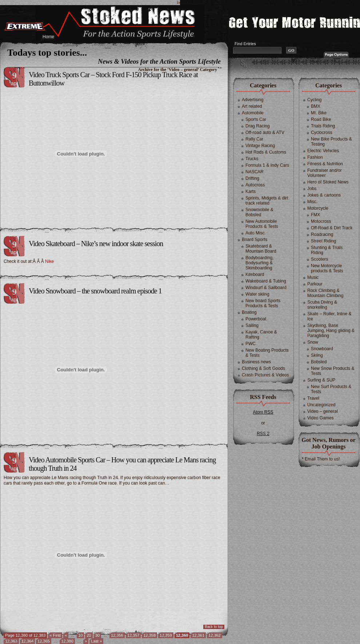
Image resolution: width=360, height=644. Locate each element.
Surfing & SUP (321, 380)
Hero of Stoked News (328, 182)
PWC (251, 344)
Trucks (252, 159)
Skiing (317, 355)
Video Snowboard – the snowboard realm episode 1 (95, 291)
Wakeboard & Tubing (266, 281)
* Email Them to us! (321, 459)
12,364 (28, 641)
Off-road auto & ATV (265, 133)
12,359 (166, 635)
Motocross (321, 221)
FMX (315, 215)
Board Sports (255, 240)
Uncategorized (321, 405)
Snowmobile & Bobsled (259, 212)
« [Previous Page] (66, 635)
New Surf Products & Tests (331, 389)
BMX (316, 106)
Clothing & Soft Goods (263, 368)
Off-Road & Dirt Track (332, 228)
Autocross (255, 185)
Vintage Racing (260, 146)
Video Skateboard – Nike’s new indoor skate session (96, 244)
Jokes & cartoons (324, 195)
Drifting (252, 178)
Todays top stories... (47, 53)
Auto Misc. (256, 233)
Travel (313, 398)
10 (80, 635)
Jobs (312, 189)
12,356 (117, 635)
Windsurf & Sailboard (266, 288)
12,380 (67, 641)
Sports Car (256, 119)
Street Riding (323, 241)
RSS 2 (263, 434)
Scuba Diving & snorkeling (322, 305)
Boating (249, 312)
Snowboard (322, 349)
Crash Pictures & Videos (265, 375)
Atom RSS (263, 412)
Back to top (214, 627)
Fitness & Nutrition (325, 164)
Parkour (315, 284)
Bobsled (319, 362)
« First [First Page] (55, 635)
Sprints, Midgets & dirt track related (267, 201)
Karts (251, 191)
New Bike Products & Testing (331, 142)
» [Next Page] (86, 641)
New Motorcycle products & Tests (327, 268)
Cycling (314, 100)
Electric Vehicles (323, 151)
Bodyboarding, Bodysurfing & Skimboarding (259, 263)
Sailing (252, 325)
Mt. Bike (319, 113)
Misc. (312, 202)
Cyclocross (322, 133)
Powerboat (256, 319)
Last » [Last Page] (96, 641)
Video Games (321, 418)
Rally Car (254, 139)
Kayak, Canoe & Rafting (261, 335)
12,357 (133, 635)
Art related (252, 106)
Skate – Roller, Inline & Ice (329, 316)
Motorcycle (318, 208)
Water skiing (257, 294)
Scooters (319, 259)
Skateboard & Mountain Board (261, 249)
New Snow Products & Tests (333, 371)
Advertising (253, 100)
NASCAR (255, 172)
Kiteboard (255, 274)
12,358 (149, 635)
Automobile (253, 113)
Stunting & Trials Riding (327, 250)
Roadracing (322, 234)
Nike (49, 261)
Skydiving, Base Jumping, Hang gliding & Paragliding (331, 331)
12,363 (11, 641)
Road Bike (321, 119)
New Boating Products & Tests (267, 353)
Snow (313, 342)
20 (89, 635)
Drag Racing (258, 126)
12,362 (215, 635)
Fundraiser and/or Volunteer (325, 173)
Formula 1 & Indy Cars (267, 165)
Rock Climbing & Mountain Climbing (325, 293)
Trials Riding (323, 126)
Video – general (323, 411)
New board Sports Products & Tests (263, 303)
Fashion (315, 157)
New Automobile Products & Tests (262, 224)
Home (48, 37)
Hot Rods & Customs (266, 152)
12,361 (198, 635)
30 (97, 635)
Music (313, 277)
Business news (256, 362)
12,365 (44, 641)
